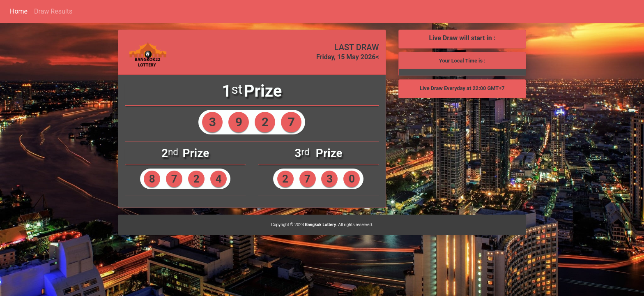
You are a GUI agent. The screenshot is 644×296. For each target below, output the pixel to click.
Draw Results (53, 11)
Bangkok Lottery (320, 225)
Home (19, 11)
